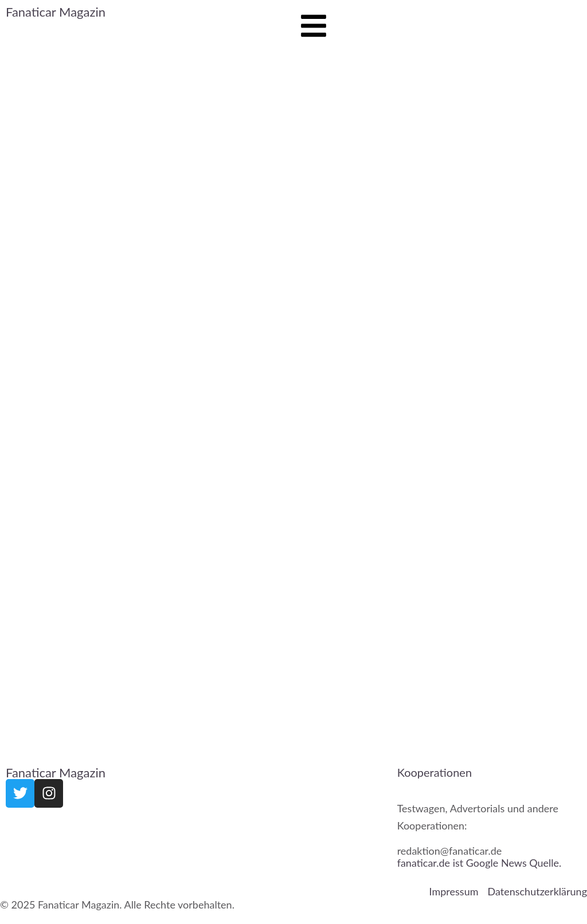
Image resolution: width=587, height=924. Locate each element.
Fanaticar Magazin (56, 12)
